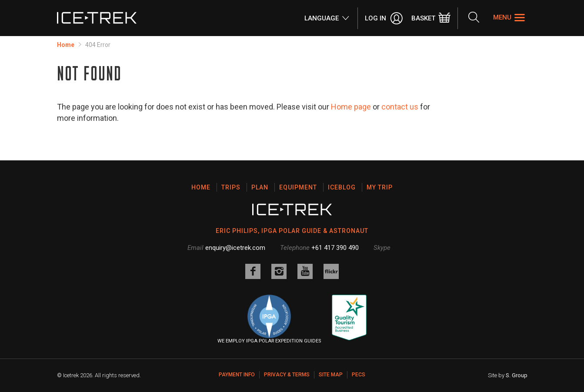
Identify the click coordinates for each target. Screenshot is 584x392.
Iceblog (342, 187)
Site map (331, 375)
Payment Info (237, 375)
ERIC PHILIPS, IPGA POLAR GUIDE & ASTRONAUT (292, 231)
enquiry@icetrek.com (235, 248)
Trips (231, 187)
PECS (359, 375)
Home (66, 45)
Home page (351, 107)
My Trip (380, 187)
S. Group (517, 375)
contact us (400, 107)
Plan (260, 187)
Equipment (298, 187)
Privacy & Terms (287, 375)
